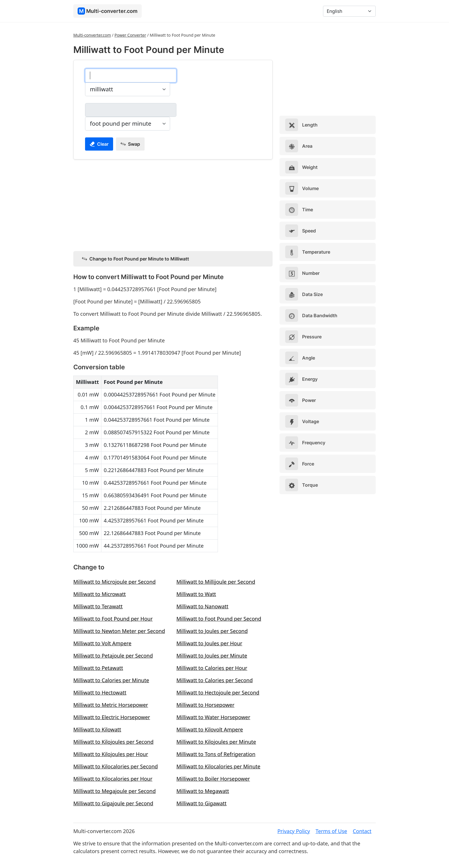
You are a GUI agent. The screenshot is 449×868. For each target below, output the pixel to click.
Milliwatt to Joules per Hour (209, 643)
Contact (362, 831)
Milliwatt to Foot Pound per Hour (113, 619)
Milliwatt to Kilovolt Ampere (210, 729)
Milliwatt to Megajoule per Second (115, 791)
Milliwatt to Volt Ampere (102, 643)
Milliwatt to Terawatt (98, 606)
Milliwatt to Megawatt (203, 791)
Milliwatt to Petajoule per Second (113, 656)
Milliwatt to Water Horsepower (213, 717)
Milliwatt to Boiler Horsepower (213, 779)
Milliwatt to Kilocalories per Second (116, 766)
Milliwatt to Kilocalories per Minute (218, 766)
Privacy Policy (294, 831)
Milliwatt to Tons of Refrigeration (216, 754)
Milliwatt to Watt (196, 594)
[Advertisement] (173, 204)
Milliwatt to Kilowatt (97, 729)
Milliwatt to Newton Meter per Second (119, 631)
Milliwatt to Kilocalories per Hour (113, 779)
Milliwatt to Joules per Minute (212, 656)
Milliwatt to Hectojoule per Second (218, 693)
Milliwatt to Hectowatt (100, 693)
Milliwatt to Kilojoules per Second (113, 742)
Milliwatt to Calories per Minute (111, 680)
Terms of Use (331, 831)
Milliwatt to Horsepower (205, 705)
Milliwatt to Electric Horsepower (112, 717)
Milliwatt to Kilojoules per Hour (111, 754)
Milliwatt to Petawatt (98, 668)
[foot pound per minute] (131, 110)
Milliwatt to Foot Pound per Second (219, 619)
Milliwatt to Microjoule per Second (115, 582)
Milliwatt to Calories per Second (215, 680)
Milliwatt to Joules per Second (212, 631)
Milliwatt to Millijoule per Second (216, 582)
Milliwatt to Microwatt (100, 594)
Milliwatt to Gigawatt (201, 803)
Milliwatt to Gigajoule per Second (113, 803)
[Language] (349, 11)
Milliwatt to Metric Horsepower (111, 705)
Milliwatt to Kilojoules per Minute (216, 742)
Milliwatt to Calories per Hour (212, 668)
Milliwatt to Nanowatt (202, 606)
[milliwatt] (131, 76)
